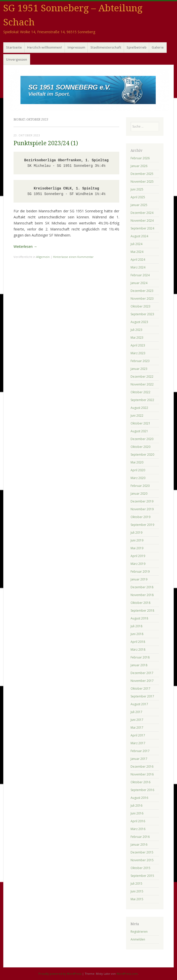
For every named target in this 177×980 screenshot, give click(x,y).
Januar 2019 (139, 579)
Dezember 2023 (142, 291)
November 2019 (142, 509)
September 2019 (142, 525)
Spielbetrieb (136, 47)
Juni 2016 (137, 813)
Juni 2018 (137, 634)
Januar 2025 (139, 205)
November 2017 (142, 681)
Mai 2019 (137, 548)
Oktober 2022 (140, 392)
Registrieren (139, 932)
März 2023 (138, 353)
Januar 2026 (139, 166)
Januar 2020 (139, 494)
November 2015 (142, 860)
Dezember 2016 (142, 767)
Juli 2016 (136, 806)
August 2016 (139, 798)
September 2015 (142, 876)
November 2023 (142, 299)
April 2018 (138, 642)
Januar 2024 (139, 283)
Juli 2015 (136, 884)
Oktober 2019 (140, 517)
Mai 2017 (137, 728)
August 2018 (139, 618)
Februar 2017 (140, 751)
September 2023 (142, 314)
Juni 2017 (137, 720)
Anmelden (138, 939)
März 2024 (138, 267)
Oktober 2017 (140, 689)
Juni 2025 (137, 189)
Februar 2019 (140, 572)
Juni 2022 (137, 416)
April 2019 (138, 556)
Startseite (14, 47)
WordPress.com (127, 974)
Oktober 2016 (140, 782)
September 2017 (142, 696)
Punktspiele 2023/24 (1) (46, 143)
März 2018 (138, 650)
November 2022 (142, 384)
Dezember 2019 (142, 501)
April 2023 (138, 345)
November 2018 (142, 595)
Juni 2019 (137, 540)
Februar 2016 (140, 837)
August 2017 (139, 704)
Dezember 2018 (142, 587)
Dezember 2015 (142, 852)
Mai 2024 (137, 252)
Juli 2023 (136, 330)
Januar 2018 (139, 665)
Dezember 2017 (142, 673)
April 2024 (138, 260)
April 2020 (138, 470)
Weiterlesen (25, 246)
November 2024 (142, 221)
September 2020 (142, 455)
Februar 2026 (140, 158)
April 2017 (138, 735)
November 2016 (142, 774)
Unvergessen (17, 59)
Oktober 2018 (140, 603)
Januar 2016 (139, 845)
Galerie (158, 47)
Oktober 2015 (140, 868)
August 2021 (139, 431)
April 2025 (138, 197)
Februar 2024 (140, 275)
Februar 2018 (140, 657)
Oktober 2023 (140, 306)
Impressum (76, 47)
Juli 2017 (136, 712)
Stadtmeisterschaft (106, 47)
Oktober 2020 (140, 447)
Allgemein (43, 257)
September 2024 (142, 228)
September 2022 (142, 400)
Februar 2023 (140, 361)
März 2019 (138, 564)
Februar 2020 (140, 486)
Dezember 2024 (142, 213)
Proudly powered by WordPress (60, 974)
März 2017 (138, 743)
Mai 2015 (137, 899)
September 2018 (142, 611)
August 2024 (139, 236)
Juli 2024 (136, 244)
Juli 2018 (136, 626)
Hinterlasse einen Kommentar (73, 257)
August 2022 (139, 408)
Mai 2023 (137, 338)
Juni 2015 (137, 891)
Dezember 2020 (142, 439)
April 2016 (138, 821)
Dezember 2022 (142, 377)
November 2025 (142, 182)
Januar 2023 (139, 369)
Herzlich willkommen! (45, 47)
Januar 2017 (139, 759)
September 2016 (142, 790)
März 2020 (138, 478)
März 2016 (138, 829)
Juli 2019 (136, 533)
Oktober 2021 (140, 423)
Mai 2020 (137, 462)
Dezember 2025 (142, 174)
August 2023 (139, 322)
